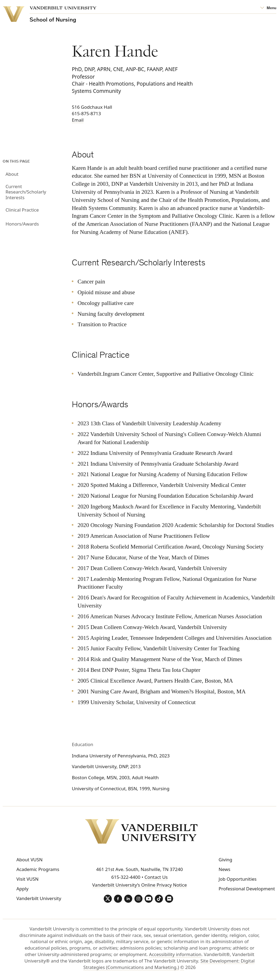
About (12, 174)
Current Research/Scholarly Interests (26, 192)
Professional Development (247, 889)
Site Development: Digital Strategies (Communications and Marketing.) (169, 964)
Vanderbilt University (39, 898)
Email (78, 120)
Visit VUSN (28, 879)
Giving (225, 860)
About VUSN (30, 860)
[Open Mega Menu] (268, 8)
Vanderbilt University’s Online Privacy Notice (139, 885)
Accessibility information (175, 954)
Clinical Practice (22, 210)
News (224, 869)
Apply (22, 889)
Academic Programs (38, 869)
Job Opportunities (237, 879)
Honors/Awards (22, 224)
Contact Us (156, 877)
